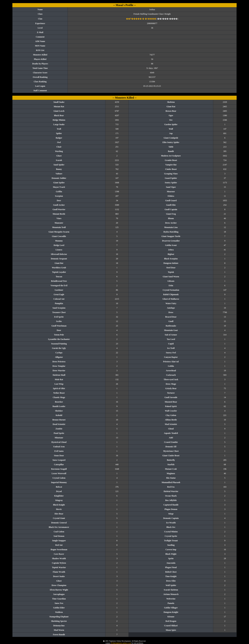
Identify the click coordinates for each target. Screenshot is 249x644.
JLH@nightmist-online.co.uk (121, 643)
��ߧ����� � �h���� (141, 19)
